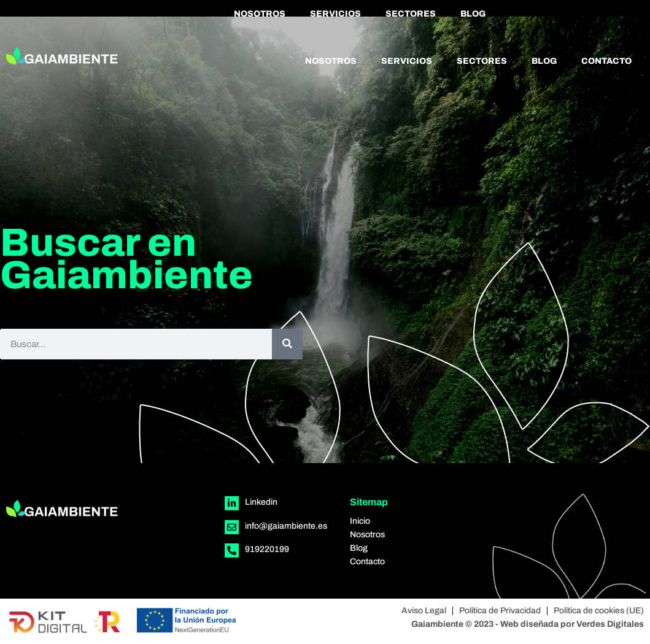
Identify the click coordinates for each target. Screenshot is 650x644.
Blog (473, 14)
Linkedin (261, 502)
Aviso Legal (424, 611)
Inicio (360, 521)
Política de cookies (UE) (599, 611)
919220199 (267, 549)
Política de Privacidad (500, 611)
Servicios (335, 14)
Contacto (606, 61)
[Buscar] (287, 344)
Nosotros (260, 14)
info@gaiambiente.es (286, 526)
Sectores (411, 14)
